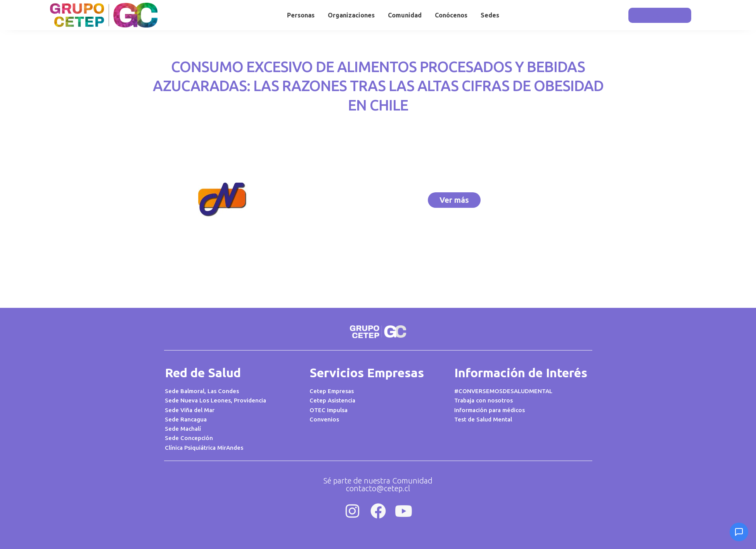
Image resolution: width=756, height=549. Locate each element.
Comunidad (405, 15)
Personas (301, 15)
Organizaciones (351, 15)
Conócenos (451, 15)
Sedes (490, 15)
